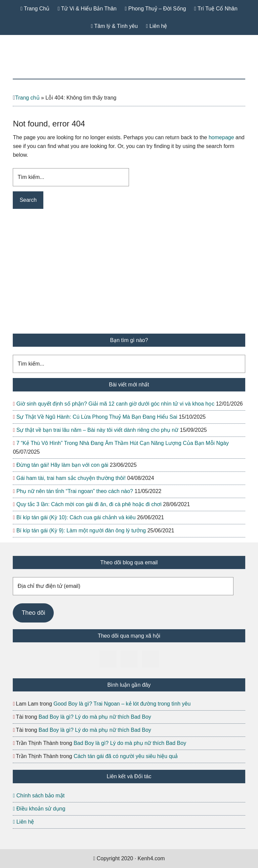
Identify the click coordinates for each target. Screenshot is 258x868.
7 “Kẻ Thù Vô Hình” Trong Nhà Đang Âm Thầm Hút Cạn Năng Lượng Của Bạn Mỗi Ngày (123, 443)
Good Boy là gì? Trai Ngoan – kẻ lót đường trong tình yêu (122, 704)
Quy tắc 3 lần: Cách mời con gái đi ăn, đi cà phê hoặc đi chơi (89, 504)
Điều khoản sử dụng (39, 809)
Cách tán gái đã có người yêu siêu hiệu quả (126, 756)
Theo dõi (33, 613)
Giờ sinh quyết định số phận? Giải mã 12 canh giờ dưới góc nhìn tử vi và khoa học (116, 404)
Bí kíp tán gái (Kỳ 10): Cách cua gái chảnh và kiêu (76, 517)
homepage (221, 137)
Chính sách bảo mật (39, 796)
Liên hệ (23, 822)
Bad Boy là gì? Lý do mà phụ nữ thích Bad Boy (95, 717)
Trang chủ (27, 98)
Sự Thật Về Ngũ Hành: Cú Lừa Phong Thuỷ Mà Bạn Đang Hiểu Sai (97, 417)
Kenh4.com (129, 64)
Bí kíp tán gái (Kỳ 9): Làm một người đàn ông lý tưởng (81, 531)
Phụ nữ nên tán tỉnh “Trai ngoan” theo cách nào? (75, 491)
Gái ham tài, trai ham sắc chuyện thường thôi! (71, 478)
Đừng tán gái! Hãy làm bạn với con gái (62, 465)
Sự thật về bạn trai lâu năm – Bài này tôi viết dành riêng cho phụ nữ (97, 430)
